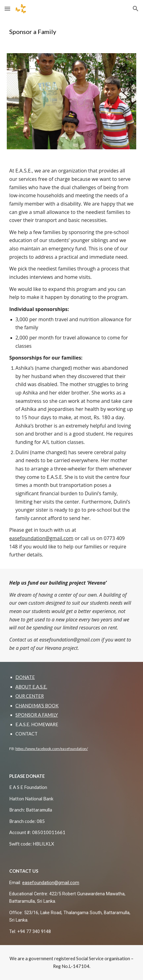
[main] (71, 32)
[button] (7, 9)
